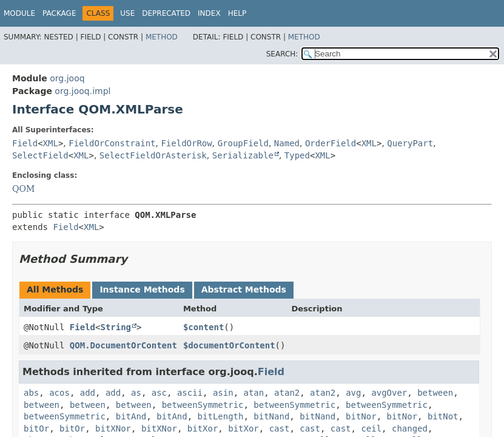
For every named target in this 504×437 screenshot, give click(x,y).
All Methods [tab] (55, 290)
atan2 (287, 393)
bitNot (443, 416)
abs (31, 393)
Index (209, 13)
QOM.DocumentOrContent (123, 345)
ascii (190, 393)
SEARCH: (282, 54)
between (435, 393)
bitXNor (113, 429)
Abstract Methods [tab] (244, 290)
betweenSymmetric (203, 405)
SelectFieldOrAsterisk (153, 155)
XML (51, 143)
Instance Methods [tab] (142, 290)
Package (59, 13)
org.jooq (67, 78)
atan (254, 393)
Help (237, 13)
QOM (23, 189)
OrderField (331, 143)
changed (410, 429)
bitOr (36, 429)
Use (127, 13)
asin (223, 393)
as (136, 393)
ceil (371, 429)
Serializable (243, 155)
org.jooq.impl (82, 91)
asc (159, 393)
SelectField (40, 155)
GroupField (243, 143)
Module (19, 13)
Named (287, 143)
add (88, 393)
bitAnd (131, 416)
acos (59, 393)
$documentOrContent (229, 345)
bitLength (221, 416)
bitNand (271, 416)
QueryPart (410, 143)
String (116, 327)
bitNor (361, 416)
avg (353, 393)
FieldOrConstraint (112, 143)
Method (162, 37)
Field (25, 143)
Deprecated (166, 13)
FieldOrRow (186, 143)
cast (280, 429)
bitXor (203, 429)
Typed (297, 155)
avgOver (389, 393)
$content (203, 327)
